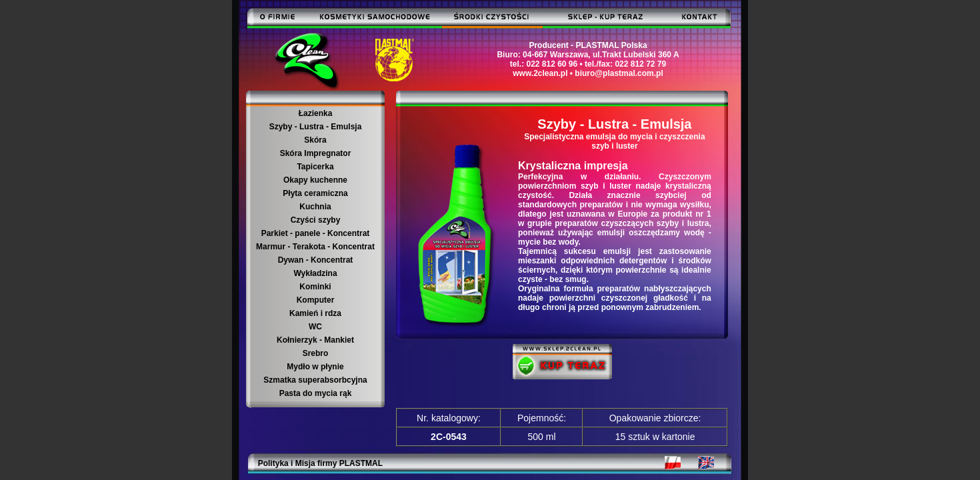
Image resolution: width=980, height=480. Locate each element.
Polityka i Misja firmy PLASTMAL (320, 463)
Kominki (315, 287)
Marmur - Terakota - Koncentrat (315, 247)
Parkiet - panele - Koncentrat (316, 233)
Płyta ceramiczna (315, 193)
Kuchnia (315, 207)
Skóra (315, 140)
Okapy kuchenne (315, 180)
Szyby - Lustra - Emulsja (316, 127)
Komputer (316, 300)
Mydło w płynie (315, 367)
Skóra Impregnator (316, 153)
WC (315, 327)
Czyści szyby (316, 220)
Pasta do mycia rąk (316, 393)
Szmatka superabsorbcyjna (315, 380)
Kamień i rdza (315, 313)
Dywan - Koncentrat (316, 260)
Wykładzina (315, 273)
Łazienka (316, 113)
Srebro (316, 353)
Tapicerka (315, 167)
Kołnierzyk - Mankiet (315, 340)
